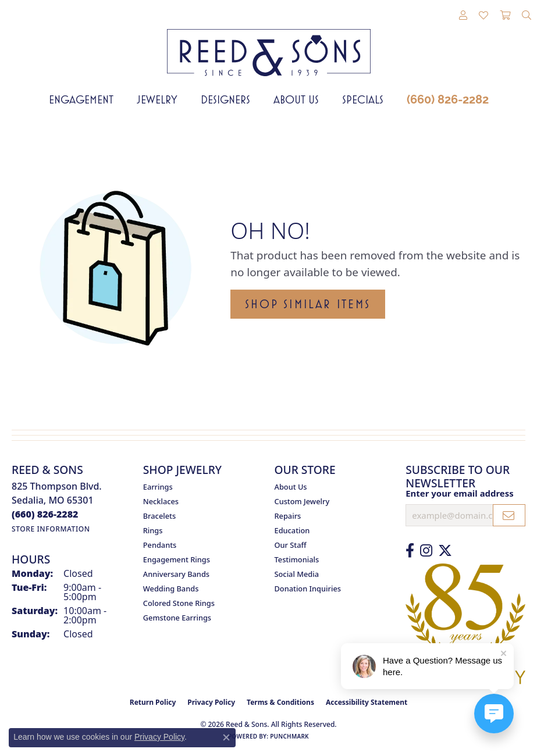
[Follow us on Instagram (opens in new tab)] (426, 551)
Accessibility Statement (367, 702)
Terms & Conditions (280, 702)
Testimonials (297, 559)
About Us (296, 99)
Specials (363, 99)
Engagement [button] (81, 99)
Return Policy (153, 702)
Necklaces (161, 501)
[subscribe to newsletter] (509, 515)
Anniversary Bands (176, 574)
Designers (225, 99)
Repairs (288, 516)
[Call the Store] (45, 514)
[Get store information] (51, 529)
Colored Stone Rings (179, 603)
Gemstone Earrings (177, 618)
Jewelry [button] (157, 99)
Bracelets (159, 516)
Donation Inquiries (308, 589)
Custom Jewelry (302, 501)
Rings (153, 530)
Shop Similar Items (307, 304)
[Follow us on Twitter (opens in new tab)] (445, 551)
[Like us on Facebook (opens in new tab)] (410, 551)
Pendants (160, 545)
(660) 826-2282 (448, 99)
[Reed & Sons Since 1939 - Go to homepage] (269, 44)
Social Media (297, 574)
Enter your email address (460, 493)
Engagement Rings (177, 559)
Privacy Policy (211, 702)
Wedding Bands (171, 589)
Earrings (158, 487)
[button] (463, 16)
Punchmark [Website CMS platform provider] (289, 736)
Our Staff (291, 545)
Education (292, 530)
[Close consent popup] (226, 737)
